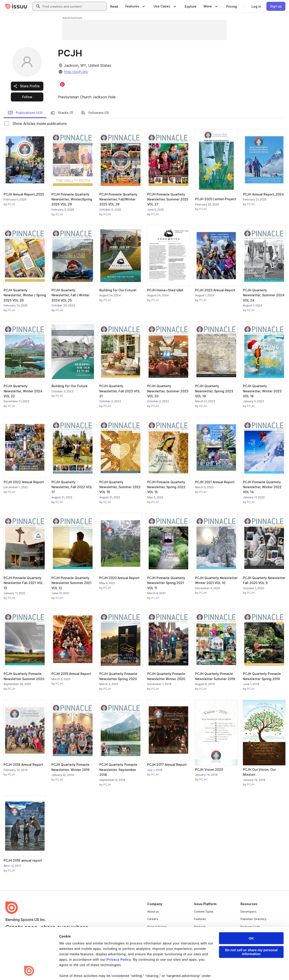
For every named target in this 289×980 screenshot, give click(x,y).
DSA (106, 969)
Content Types (204, 912)
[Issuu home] (16, 6)
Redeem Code (250, 927)
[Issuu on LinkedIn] (224, 969)
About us (153, 912)
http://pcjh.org (76, 72)
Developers (248, 912)
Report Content (73, 969)
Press (151, 934)
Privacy (24, 969)
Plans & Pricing (157, 927)
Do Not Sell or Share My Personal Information (164, 969)
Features (200, 919)
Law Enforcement (46, 969)
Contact (152, 942)
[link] (114, 6)
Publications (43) (25, 113)
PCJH (11, 204)
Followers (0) (95, 113)
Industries (201, 934)
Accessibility (122, 969)
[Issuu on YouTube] (278, 969)
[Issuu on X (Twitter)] (242, 969)
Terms (10, 969)
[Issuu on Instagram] (260, 969)
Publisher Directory (253, 919)
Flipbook (200, 927)
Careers (153, 919)
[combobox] (74, 6)
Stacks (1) (62, 113)
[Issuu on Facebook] (206, 969)
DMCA (93, 969)
